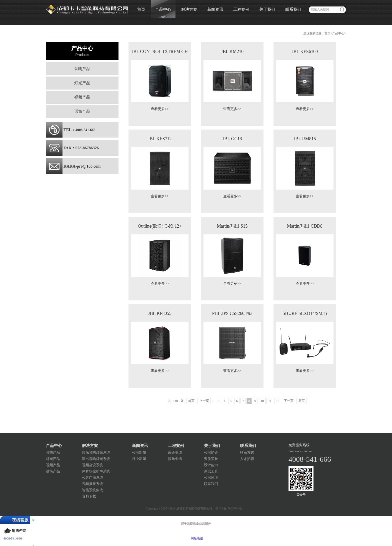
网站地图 (196, 538)
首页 (141, 9)
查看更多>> (160, 109)
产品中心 (338, 33)
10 (262, 401)
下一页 (289, 401)
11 (270, 401)
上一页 (204, 401)
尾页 (301, 401)
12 (278, 401)
